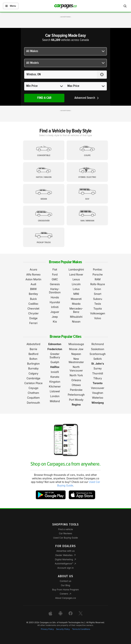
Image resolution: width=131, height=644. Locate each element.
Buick (33, 299)
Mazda (76, 304)
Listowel (55, 391)
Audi (33, 284)
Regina (76, 404)
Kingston (55, 382)
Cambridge (33, 378)
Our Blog (65, 585)
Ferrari (33, 323)
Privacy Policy (47, 629)
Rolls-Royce (98, 284)
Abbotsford (33, 344)
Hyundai (55, 302)
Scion (98, 289)
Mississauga (76, 344)
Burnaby (33, 368)
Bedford (33, 354)
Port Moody (76, 400)
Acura (33, 269)
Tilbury (98, 378)
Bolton (33, 359)
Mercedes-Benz (76, 310)
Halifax (55, 367)
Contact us (65, 581)
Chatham (33, 393)
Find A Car (44, 98)
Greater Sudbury (55, 356)
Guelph (55, 362)
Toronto (98, 383)
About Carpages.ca (65, 598)
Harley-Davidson (55, 291)
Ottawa (76, 385)
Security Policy (63, 629)
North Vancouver (76, 369)
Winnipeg (98, 403)
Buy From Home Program (66, 590)
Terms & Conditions (81, 629)
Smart (98, 294)
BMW (33, 289)
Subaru (98, 299)
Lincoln (76, 284)
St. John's (98, 364)
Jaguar (55, 312)
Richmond (98, 344)
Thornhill (98, 373)
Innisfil (55, 372)
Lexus (76, 279)
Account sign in (65, 568)
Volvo (98, 318)
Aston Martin (33, 279)
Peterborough (76, 395)
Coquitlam (33, 398)
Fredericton (55, 349)
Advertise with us (65, 551)
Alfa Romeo (33, 274)
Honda (55, 297)
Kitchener (55, 386)
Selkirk (98, 359)
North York (76, 375)
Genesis (55, 284)
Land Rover (76, 274)
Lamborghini (76, 269)
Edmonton (55, 344)
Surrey (98, 368)
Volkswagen (98, 313)
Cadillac (33, 304)
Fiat (55, 269)
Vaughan (98, 393)
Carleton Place (33, 383)
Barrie (33, 349)
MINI (76, 294)
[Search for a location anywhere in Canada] (61, 75)
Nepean (76, 354)
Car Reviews (66, 533)
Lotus (76, 289)
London (55, 396)
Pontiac (98, 269)
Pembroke (76, 390)
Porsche (98, 274)
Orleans (76, 380)
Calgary (33, 373)
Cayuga (33, 388)
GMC (55, 279)
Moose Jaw (76, 349)
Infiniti (55, 307)
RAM (98, 279)
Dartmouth (33, 403)
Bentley (33, 294)
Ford (55, 274)
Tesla (98, 304)
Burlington (33, 364)
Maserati (76, 299)
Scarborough (98, 354)
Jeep (55, 317)
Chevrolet (33, 309)
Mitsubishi (76, 317)
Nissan (76, 322)
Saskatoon (98, 349)
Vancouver (98, 388)
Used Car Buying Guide (66, 538)
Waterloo (98, 398)
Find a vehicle (66, 529)
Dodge (33, 318)
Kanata (55, 377)
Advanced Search (87, 98)
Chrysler (33, 313)
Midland (55, 401)
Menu (11, 6)
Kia (55, 322)
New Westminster (76, 360)
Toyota (98, 309)
